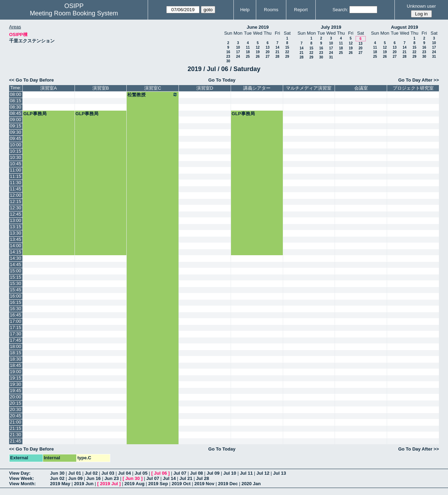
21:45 (16, 441)
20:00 (16, 397)
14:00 (16, 246)
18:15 (16, 353)
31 (331, 57)
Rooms (271, 10)
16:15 (16, 302)
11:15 (16, 176)
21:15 (16, 428)
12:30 (16, 208)
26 (258, 57)
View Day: (20, 473)
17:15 (16, 327)
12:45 (16, 214)
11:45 (16, 189)
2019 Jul (109, 484)
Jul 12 (263, 473)
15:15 (16, 277)
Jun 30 (57, 473)
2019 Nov (204, 484)
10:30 (16, 157)
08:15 (16, 101)
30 (228, 61)
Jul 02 (91, 473)
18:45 (16, 365)
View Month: (22, 484)
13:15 (16, 227)
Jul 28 (202, 478)
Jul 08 (197, 473)
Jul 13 (279, 473)
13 (268, 47)
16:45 (16, 315)
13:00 (16, 220)
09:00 (16, 120)
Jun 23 (111, 478)
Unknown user (421, 6)
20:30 (16, 409)
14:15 (16, 252)
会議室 (361, 88)
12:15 (16, 201)
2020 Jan (251, 484)
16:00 (16, 296)
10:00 (16, 145)
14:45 (16, 264)
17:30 (16, 334)
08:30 (16, 107)
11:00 (16, 170)
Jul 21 (186, 478)
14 (277, 47)
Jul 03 (108, 473)
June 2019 (258, 27)
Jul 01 (75, 473)
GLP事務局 (35, 114)
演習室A (49, 88)
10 (238, 47)
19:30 (16, 384)
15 (287, 47)
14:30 (16, 258)
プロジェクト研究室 (413, 88)
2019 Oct (181, 484)
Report (301, 10)
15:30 (16, 283)
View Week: (22, 478)
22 (287, 52)
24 (238, 57)
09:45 (16, 138)
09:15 (16, 126)
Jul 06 (160, 473)
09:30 (16, 132)
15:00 (16, 271)
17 (238, 52)
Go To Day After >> (419, 80)
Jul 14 (169, 478)
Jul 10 (230, 473)
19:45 (16, 391)
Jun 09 (75, 478)
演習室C (153, 88)
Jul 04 (124, 473)
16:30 (16, 309)
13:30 (16, 233)
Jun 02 (57, 478)
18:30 (16, 359)
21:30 (16, 435)
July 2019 (331, 27)
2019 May (60, 484)
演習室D (205, 88)
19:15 (16, 378)
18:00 (16, 346)
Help (245, 10)
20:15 (16, 403)
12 (258, 47)
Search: (340, 10)
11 (248, 47)
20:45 (16, 416)
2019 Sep (158, 484)
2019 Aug (135, 484)
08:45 (16, 113)
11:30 (16, 183)
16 (228, 52)
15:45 (16, 290)
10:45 (16, 164)
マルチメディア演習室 (309, 88)
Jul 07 (180, 473)
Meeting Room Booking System (74, 13)
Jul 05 (141, 473)
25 (248, 57)
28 (277, 57)
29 (287, 57)
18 (248, 52)
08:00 (16, 94)
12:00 (16, 195)
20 (268, 52)
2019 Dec (228, 484)
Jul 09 (213, 473)
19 (258, 52)
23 (228, 57)
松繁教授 (153, 95)
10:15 (16, 151)
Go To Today (222, 80)
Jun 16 (94, 478)
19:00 (16, 372)
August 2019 (404, 27)
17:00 (16, 321)
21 (277, 52)
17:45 (16, 340)
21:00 (16, 422)
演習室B (101, 88)
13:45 (16, 239)
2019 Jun (84, 484)
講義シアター (257, 88)
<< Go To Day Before (31, 80)
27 (268, 57)
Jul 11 (246, 473)
